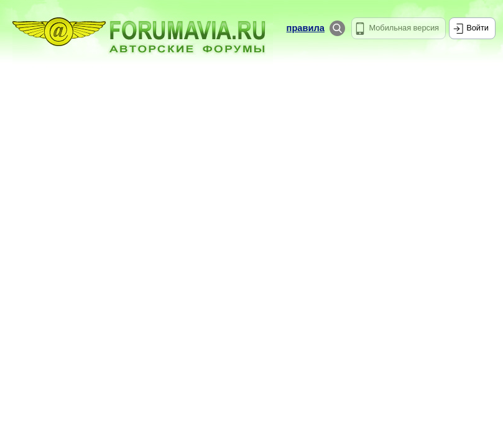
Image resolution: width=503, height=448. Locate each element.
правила (306, 28)
